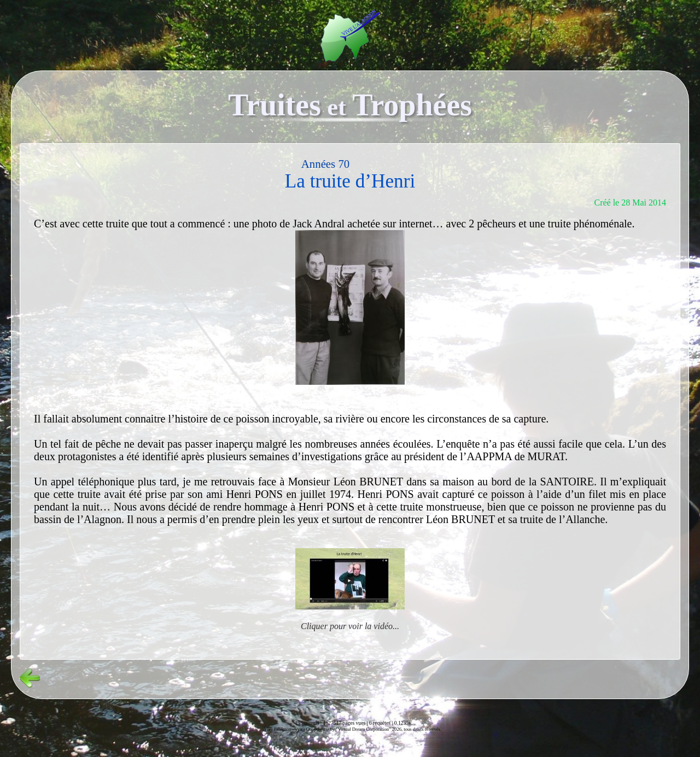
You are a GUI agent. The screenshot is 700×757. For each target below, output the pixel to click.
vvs (299, 729)
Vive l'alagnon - (280, 729)
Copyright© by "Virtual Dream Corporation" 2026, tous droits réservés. (374, 729)
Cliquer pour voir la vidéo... (350, 626)
